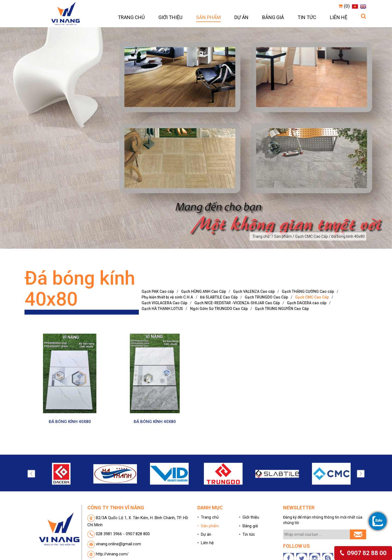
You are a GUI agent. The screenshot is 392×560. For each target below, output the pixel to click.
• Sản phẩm (208, 526)
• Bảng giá (248, 526)
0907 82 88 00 (363, 553)
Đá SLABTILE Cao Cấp (219, 297)
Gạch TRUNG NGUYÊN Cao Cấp (282, 309)
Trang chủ (261, 236)
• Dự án (204, 534)
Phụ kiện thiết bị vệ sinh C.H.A (167, 297)
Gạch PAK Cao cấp (158, 291)
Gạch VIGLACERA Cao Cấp (164, 303)
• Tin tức (247, 534)
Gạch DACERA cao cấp (307, 303)
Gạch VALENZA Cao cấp (254, 291)
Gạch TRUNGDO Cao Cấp (266, 297)
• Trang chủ (208, 517)
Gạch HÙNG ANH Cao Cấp (203, 291)
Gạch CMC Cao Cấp (312, 297)
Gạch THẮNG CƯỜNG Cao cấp (308, 291)
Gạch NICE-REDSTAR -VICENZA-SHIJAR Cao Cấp (237, 303)
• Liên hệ (206, 543)
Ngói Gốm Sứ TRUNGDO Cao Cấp (219, 309)
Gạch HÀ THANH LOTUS (162, 309)
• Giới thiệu (249, 517)
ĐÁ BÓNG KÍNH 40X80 (70, 422)
